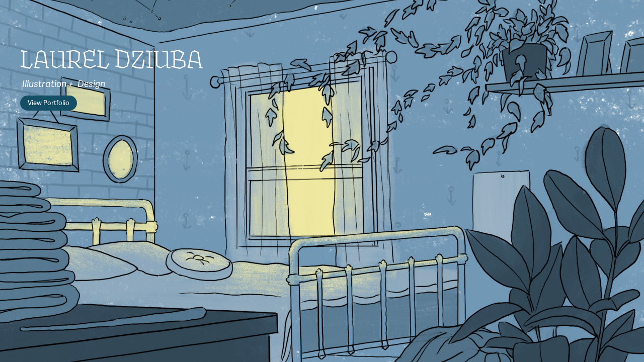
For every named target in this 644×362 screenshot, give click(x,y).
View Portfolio (49, 103)
